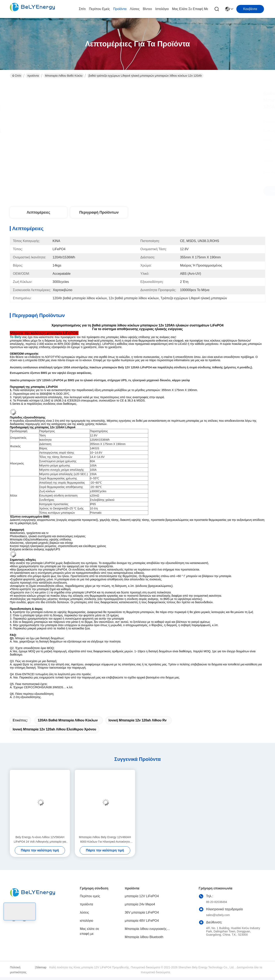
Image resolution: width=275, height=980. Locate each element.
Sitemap (41, 967)
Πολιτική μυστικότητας (18, 970)
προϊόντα (120, 9)
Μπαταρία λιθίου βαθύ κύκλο (64, 76)
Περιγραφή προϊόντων (99, 212)
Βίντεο (148, 9)
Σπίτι (82, 9)
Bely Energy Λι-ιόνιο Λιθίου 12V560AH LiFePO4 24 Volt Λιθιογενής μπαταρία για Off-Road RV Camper (40, 840)
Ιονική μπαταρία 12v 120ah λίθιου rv (138, 720)
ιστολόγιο (162, 9)
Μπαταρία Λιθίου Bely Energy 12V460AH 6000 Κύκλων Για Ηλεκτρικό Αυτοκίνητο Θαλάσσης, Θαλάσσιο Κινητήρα (105, 840)
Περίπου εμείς (99, 9)
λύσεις (135, 9)
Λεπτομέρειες (39, 212)
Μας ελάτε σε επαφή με (190, 9)
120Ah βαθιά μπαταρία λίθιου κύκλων (68, 720)
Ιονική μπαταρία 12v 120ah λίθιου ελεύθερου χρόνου (54, 729)
